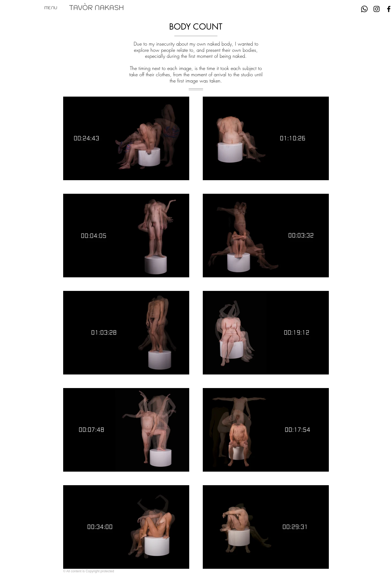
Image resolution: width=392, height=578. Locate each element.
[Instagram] (377, 9)
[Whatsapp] (364, 9)
